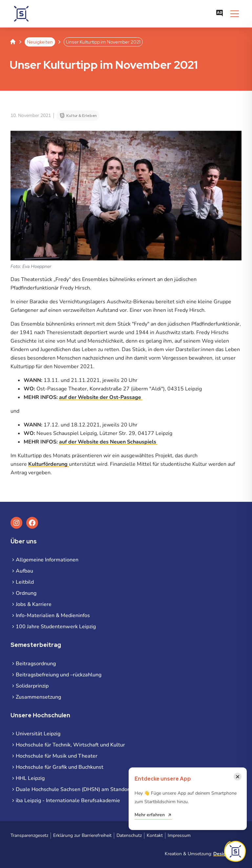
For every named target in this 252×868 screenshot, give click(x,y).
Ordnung (26, 593)
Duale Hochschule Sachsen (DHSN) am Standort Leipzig (83, 789)
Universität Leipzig (38, 734)
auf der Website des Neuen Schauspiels (108, 442)
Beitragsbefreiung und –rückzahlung (59, 675)
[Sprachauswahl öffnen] (220, 14)
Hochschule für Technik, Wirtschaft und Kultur (70, 745)
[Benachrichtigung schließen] (238, 777)
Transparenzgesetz (29, 835)
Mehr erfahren (150, 815)
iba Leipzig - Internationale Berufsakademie (68, 801)
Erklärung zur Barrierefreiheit (82, 835)
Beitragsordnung (36, 664)
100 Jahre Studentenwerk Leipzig (56, 627)
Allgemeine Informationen (47, 560)
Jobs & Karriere (34, 604)
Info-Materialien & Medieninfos (53, 615)
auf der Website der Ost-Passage (101, 397)
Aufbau (24, 571)
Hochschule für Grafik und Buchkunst (60, 767)
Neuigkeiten (40, 42)
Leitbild (25, 582)
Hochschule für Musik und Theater (57, 756)
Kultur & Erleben (82, 116)
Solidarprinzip (32, 686)
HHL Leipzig (30, 778)
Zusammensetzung (38, 697)
